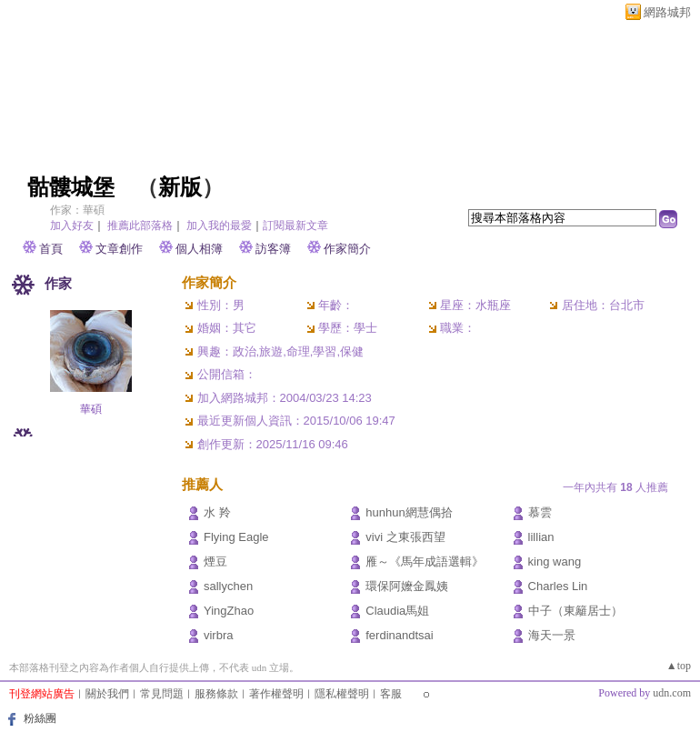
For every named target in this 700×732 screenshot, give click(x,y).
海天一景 (552, 635)
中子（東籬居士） (575, 611)
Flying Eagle (236, 537)
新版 (180, 187)
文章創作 (119, 249)
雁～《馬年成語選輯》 (425, 562)
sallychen (228, 586)
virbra (219, 635)
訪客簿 (273, 249)
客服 (391, 694)
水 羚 (217, 512)
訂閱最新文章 (295, 226)
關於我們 (107, 694)
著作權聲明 (276, 694)
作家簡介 (347, 249)
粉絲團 (40, 718)
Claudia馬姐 (397, 611)
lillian (541, 537)
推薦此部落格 (140, 226)
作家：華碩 (77, 210)
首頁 (51, 249)
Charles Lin (558, 586)
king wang (555, 562)
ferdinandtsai (399, 635)
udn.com (672, 693)
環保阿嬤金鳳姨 (407, 586)
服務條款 (216, 694)
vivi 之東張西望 (405, 537)
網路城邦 (667, 12)
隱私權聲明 (342, 694)
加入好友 (72, 226)
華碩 (91, 409)
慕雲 (540, 512)
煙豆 (215, 562)
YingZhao (229, 611)
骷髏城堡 (71, 187)
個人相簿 (199, 249)
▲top (679, 666)
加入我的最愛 (219, 226)
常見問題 (162, 694)
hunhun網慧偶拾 (409, 512)
